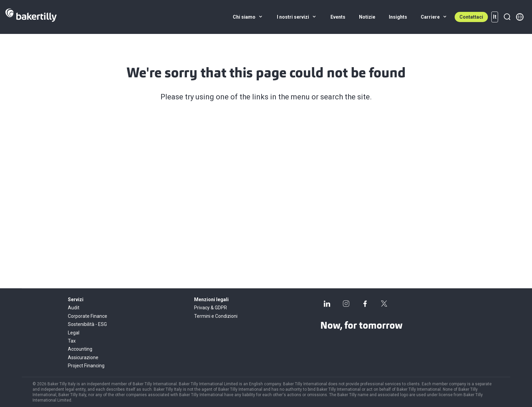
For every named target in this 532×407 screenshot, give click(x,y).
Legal (74, 333)
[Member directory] (520, 17)
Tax (72, 341)
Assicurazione (83, 357)
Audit (74, 308)
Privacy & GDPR (211, 308)
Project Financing (86, 366)
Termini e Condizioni (216, 316)
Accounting (80, 349)
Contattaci (471, 17)
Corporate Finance (88, 316)
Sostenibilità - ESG (87, 324)
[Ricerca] (507, 17)
